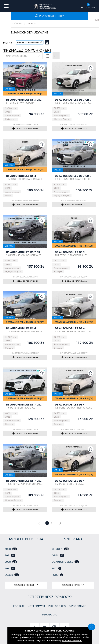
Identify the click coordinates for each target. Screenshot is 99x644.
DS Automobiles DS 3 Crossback (25, 100)
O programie (77, 606)
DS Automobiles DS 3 (70, 252)
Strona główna (12, 24)
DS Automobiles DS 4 (21, 176)
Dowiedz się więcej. (72, 640)
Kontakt (19, 606)
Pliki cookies (57, 606)
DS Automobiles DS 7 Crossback (74, 100)
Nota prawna (36, 606)
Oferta (32, 24)
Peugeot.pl (49, 614)
